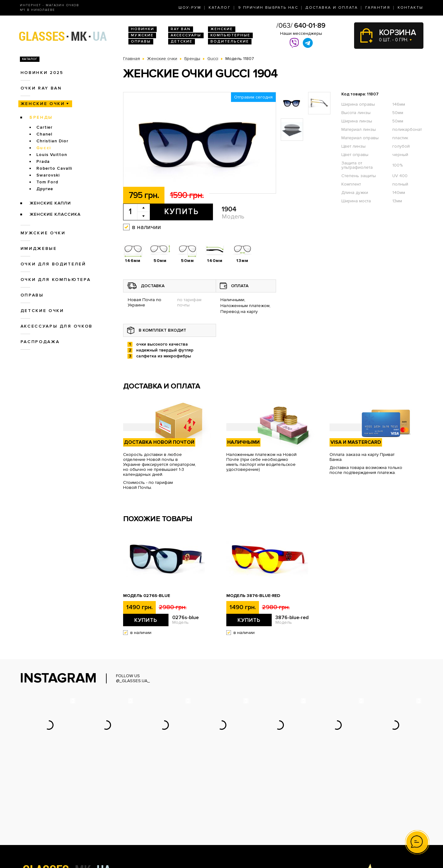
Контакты (410, 8)
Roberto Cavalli (54, 168)
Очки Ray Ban (137, 813)
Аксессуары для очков (57, 326)
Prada (43, 161)
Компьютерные (230, 35)
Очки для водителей (53, 264)
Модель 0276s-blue (147, 596)
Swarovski (48, 175)
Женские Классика (55, 214)
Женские (222, 29)
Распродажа (40, 342)
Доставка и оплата (332, 8)
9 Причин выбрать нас (268, 8)
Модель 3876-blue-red (253, 596)
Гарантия (378, 8)
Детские (182, 41)
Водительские (230, 41)
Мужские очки (43, 233)
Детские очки (42, 311)
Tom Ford (47, 182)
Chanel (44, 134)
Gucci (44, 148)
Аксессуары (186, 35)
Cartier (44, 127)
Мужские (142, 35)
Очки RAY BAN (41, 88)
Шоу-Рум (190, 8)
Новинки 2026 (138, 807)
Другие (45, 189)
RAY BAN (181, 29)
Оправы (141, 41)
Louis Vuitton (52, 155)
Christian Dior (52, 141)
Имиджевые (39, 248)
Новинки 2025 (42, 73)
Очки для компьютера (56, 280)
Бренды (41, 117)
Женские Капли (50, 203)
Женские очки (43, 104)
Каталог (220, 8)
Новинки (143, 29)
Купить (181, 212)
